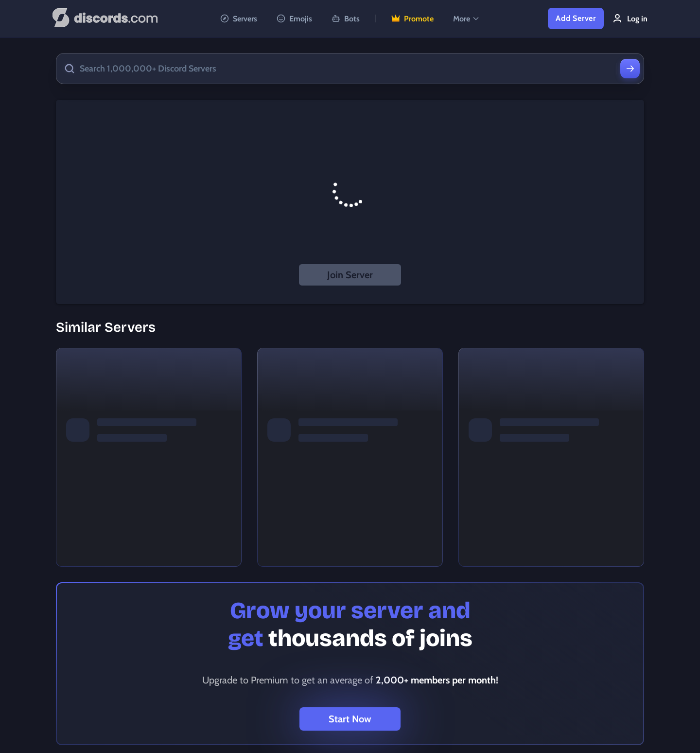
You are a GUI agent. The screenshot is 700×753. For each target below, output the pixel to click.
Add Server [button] (576, 18)
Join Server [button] (350, 275)
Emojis (294, 19)
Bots (346, 19)
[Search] (630, 69)
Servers (239, 19)
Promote (412, 19)
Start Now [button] (350, 719)
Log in (630, 18)
